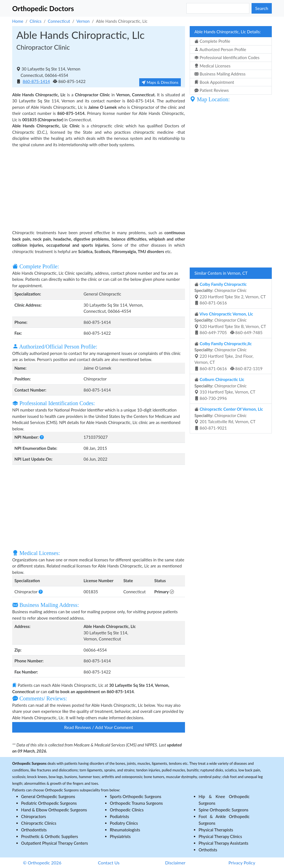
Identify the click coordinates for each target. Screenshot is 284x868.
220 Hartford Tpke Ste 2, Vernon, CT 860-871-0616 (230, 294)
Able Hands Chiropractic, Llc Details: (228, 32)
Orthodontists (34, 830)
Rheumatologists (125, 830)
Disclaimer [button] (175, 863)
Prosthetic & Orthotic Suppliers (50, 836)
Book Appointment (214, 82)
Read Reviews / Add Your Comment (98, 727)
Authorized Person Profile (220, 49)
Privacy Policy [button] (242, 863)
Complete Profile (212, 41)
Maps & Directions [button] (160, 82)
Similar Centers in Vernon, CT (221, 273)
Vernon (83, 21)
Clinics (36, 21)
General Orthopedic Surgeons (48, 796)
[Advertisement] (99, 188)
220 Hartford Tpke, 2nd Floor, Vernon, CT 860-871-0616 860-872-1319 (229, 356)
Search (262, 8)
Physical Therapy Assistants (223, 843)
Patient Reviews (212, 90)
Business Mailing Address (220, 74)
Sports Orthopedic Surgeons (136, 796)
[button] (42, 437)
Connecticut (59, 21)
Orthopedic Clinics (127, 810)
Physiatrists (120, 836)
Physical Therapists (216, 830)
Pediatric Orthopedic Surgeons (49, 803)
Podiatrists (119, 816)
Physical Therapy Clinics (220, 836)
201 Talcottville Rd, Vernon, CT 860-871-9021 (229, 418)
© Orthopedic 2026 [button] (42, 863)
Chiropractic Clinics (39, 823)
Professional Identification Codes (227, 57)
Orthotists (208, 850)
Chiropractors (34, 816)
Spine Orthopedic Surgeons (224, 810)
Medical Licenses (212, 66)
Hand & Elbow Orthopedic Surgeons (54, 810)
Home (18, 21)
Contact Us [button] (109, 863)
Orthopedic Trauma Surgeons (136, 803)
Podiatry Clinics (124, 823)
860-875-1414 (36, 81)
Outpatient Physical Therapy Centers (54, 843)
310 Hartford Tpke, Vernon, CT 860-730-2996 (225, 389)
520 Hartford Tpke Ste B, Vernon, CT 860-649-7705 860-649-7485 (230, 323)
